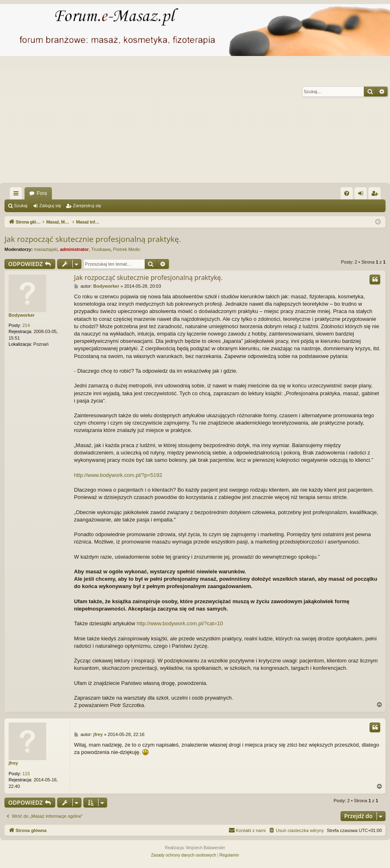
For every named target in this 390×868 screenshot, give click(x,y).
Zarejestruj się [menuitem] (376, 195)
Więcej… (18, 195)
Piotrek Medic (127, 249)
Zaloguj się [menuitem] (362, 195)
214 (26, 325)
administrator (74, 249)
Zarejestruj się (87, 206)
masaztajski (46, 249)
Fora (42, 193)
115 (26, 774)
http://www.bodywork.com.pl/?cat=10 (180, 623)
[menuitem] (347, 193)
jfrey (13, 763)
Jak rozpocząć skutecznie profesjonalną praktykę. (93, 239)
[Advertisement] (195, 121)
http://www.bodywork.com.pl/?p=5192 (118, 475)
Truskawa (101, 249)
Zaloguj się (50, 206)
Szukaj (21, 206)
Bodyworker (22, 315)
